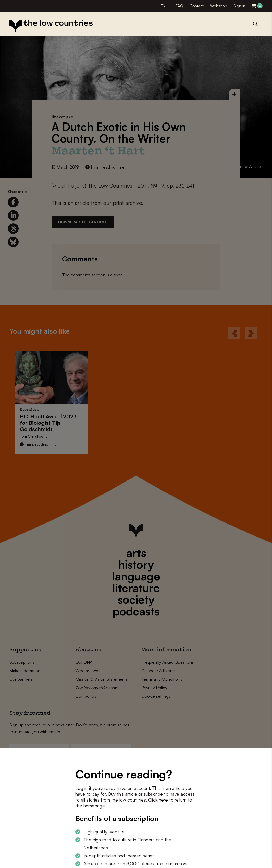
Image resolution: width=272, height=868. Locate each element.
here (163, 800)
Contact (197, 6)
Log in (82, 788)
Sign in (239, 6)
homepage (94, 806)
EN (163, 6)
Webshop (219, 6)
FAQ (179, 6)
